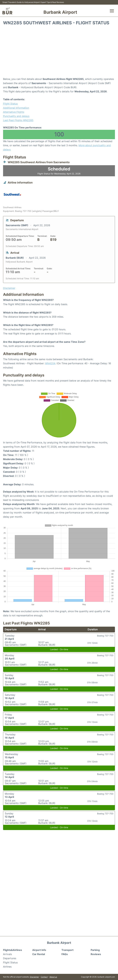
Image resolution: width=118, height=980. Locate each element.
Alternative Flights (14, 112)
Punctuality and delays (16, 116)
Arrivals (7, 954)
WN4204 (50, 363)
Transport (67, 950)
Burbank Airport (60, 12)
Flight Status (10, 104)
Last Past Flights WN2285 (18, 120)
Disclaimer (34, 977)
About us (53, 977)
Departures (10, 958)
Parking (95, 950)
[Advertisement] (59, 52)
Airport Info (39, 950)
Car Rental (39, 954)
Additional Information (16, 108)
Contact (44, 977)
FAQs (65, 954)
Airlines (7, 967)
